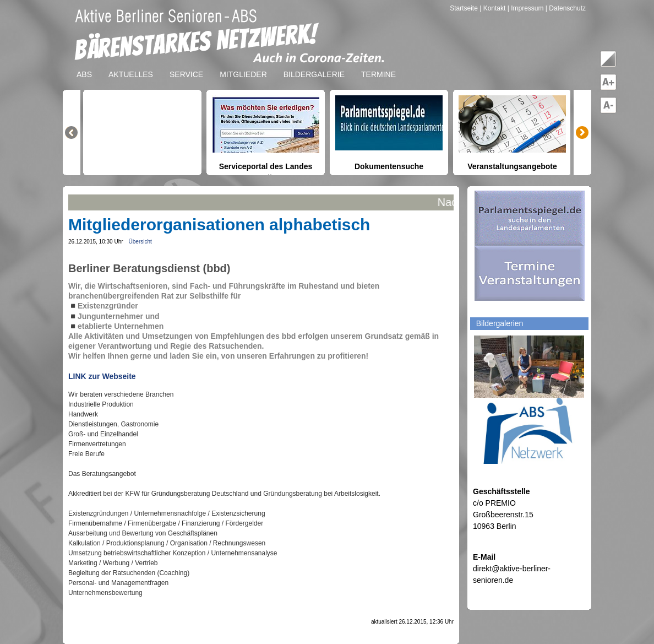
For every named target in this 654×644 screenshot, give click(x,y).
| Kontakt (493, 8)
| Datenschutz (566, 8)
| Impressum (526, 8)
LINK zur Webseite (102, 376)
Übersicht (140, 242)
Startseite (465, 8)
